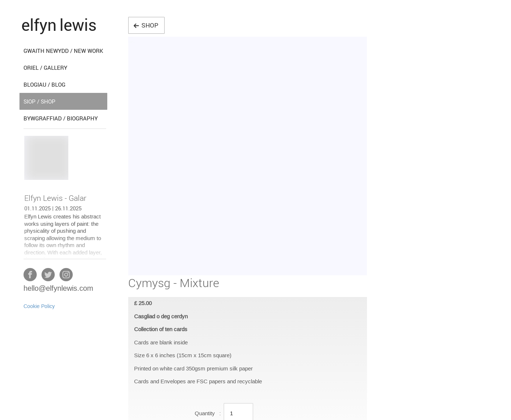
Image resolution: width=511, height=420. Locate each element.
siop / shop (39, 101)
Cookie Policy (39, 307)
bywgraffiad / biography (61, 118)
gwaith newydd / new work (63, 51)
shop (146, 25)
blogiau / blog (44, 84)
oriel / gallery (45, 68)
